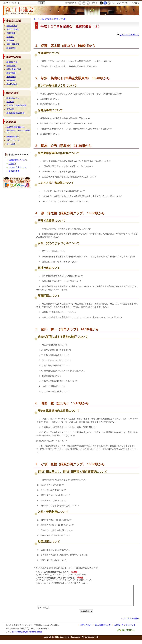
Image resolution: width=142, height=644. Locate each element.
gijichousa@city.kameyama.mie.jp (27, 636)
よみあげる (134, 3)
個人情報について (103, 629)
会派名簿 (10, 109)
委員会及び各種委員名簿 (16, 105)
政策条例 (10, 40)
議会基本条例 (12, 26)
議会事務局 (11, 80)
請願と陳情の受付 (14, 69)
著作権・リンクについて (125, 629)
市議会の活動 (60, 19)
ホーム (36, 19)
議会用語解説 (12, 84)
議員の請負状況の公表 (16, 113)
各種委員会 (11, 33)
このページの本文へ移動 (0, 0)
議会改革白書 (14, 171)
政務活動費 (11, 77)
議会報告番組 (13, 137)
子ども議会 (11, 144)
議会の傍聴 (11, 66)
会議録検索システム (18, 160)
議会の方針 (11, 48)
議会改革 (10, 37)
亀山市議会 (47, 19)
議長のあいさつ (13, 98)
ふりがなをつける (120, 3)
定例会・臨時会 (13, 29)
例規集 (12, 164)
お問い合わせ (86, 629)
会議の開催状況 (13, 44)
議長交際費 (11, 73)
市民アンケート (13, 140)
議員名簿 (10, 102)
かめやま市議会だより (16, 127)
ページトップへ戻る (130, 622)
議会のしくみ (12, 62)
